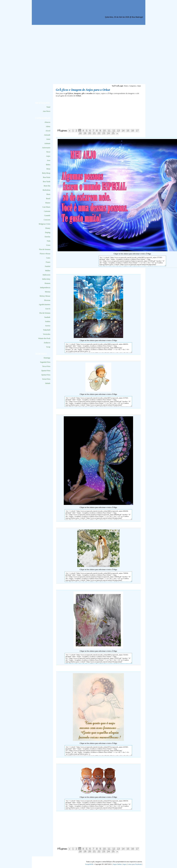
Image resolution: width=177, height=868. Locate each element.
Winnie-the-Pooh (44, 338)
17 (137, 131)
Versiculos (47, 334)
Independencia (45, 288)
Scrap (48, 347)
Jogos (125, 864)
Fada (49, 241)
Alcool (48, 131)
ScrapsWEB (89, 864)
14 (123, 131)
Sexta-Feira (46, 379)
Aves (49, 160)
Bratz (48, 194)
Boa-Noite (47, 177)
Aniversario (46, 148)
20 (90, 133)
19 (85, 133)
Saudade (47, 317)
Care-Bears (46, 207)
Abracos (47, 122)
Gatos (48, 258)
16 (132, 131)
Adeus (48, 126)
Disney (48, 228)
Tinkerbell (47, 330)
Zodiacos (47, 343)
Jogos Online (117, 864)
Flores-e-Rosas (45, 254)
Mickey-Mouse (45, 296)
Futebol (48, 266)
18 (80, 133)
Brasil (48, 199)
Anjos (48, 156)
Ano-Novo (46, 111)
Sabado (48, 383)
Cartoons (47, 211)
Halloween (47, 275)
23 (104, 133)
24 (108, 133)
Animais (47, 143)
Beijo (48, 169)
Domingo (47, 358)
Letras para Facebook (135, 864)
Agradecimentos (45, 304)
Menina (48, 292)
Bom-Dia (47, 186)
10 (104, 131)
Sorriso (48, 326)
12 (114, 131)
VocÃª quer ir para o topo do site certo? (172, 861)
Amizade (47, 135)
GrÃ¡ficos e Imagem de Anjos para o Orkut (83, 90)
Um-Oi (48, 309)
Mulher (48, 271)
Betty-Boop (46, 173)
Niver (48, 152)
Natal (48, 107)
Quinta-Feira (46, 375)
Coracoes (47, 220)
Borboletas (47, 190)
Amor (48, 139)
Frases (48, 262)
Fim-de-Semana (45, 249)
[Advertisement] (59, 54)
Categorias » (133, 86)
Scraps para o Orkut (48, 10)
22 (99, 133)
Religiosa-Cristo (45, 224)
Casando (47, 215)
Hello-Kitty (46, 279)
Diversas (47, 300)
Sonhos (48, 321)
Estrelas (48, 237)
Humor (48, 203)
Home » (127, 86)
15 (128, 131)
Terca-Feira (46, 366)
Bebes (48, 165)
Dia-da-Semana (45, 313)
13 (118, 131)
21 (94, 133)
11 (109, 131)
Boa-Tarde (47, 182)
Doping (48, 232)
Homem (47, 283)
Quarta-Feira (46, 371)
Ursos (48, 245)
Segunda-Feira (45, 362)
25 (113, 133)
